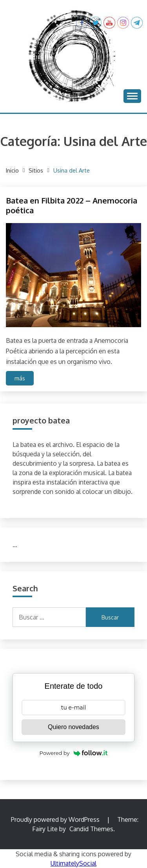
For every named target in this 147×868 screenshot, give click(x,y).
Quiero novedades (73, 727)
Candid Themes (91, 829)
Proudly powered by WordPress (56, 819)
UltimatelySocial (73, 863)
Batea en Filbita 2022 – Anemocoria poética (72, 205)
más (20, 378)
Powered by (74, 753)
